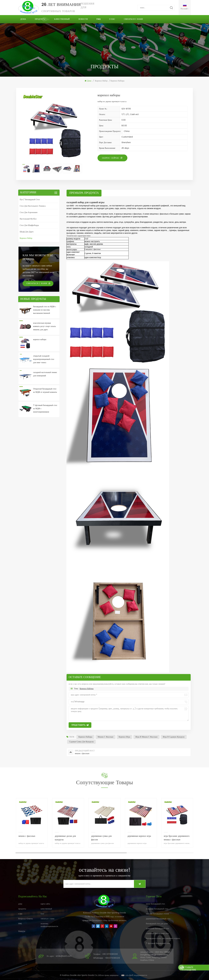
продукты (40, 19)
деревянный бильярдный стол (158, 919)
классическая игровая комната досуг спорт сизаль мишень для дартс (44, 326)
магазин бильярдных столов (157, 914)
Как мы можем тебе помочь (38, 257)
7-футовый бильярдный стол (158, 943)
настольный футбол (28, 219)
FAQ (99, 19)
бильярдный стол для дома (157, 924)
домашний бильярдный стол (157, 929)
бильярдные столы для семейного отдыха (163, 938)
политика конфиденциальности (49, 925)
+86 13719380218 (110, 954)
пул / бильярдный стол (30, 200)
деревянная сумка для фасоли (101, 838)
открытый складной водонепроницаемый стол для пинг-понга (44, 359)
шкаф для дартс (27, 232)
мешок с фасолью (106, 737)
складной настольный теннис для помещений (45, 374)
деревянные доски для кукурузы (65, 838)
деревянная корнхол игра (139, 836)
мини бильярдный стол (155, 904)
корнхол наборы (87, 689)
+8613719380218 (112, 958)
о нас (112, 19)
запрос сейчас (111, 158)
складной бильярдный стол (157, 909)
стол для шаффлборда (29, 225)
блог (43, 914)
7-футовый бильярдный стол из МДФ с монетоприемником (45, 409)
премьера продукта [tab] (84, 193)
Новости (83, 19)
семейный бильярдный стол (157, 933)
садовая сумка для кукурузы (81, 742)
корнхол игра (124, 737)
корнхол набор (101, 81)
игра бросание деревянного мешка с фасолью (177, 838)
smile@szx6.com (64, 956)
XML (20, 924)
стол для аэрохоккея (29, 212)
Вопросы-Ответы (25, 919)
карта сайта (45, 904)
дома (23, 19)
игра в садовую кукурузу (174, 737)
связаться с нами (133, 19)
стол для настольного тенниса (33, 206)
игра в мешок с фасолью (146, 737)
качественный (62, 19)
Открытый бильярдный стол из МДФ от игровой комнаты (45, 390)
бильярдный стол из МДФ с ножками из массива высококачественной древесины (45, 310)
